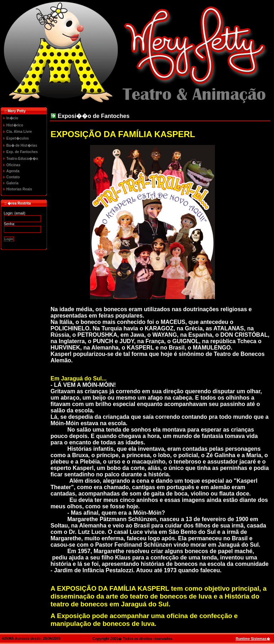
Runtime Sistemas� (253, 639)
